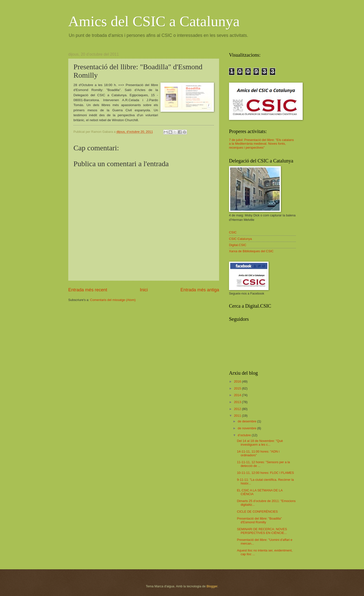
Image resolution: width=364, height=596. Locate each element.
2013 (238, 402)
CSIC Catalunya (240, 239)
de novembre (247, 428)
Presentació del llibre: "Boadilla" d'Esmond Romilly (259, 520)
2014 (238, 395)
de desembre (247, 421)
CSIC (233, 232)
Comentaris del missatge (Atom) (113, 300)
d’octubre (245, 435)
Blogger (212, 586)
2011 (238, 416)
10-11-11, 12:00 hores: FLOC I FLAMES (265, 473)
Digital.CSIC (238, 245)
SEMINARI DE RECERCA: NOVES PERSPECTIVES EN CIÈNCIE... (262, 531)
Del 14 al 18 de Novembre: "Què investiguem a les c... (260, 443)
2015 (238, 388)
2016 (238, 381)
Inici (144, 290)
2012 (238, 409)
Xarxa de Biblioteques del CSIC (251, 251)
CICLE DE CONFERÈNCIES (257, 512)
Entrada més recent (88, 290)
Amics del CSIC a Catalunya (154, 21)
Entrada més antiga (200, 290)
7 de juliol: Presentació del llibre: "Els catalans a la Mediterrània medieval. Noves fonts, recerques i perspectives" (261, 144)
